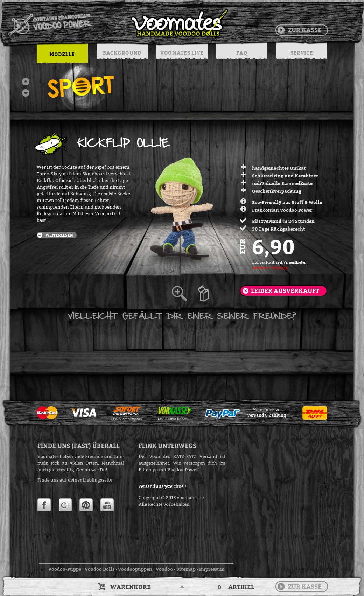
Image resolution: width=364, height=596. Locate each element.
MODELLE (62, 54)
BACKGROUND (122, 53)
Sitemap (186, 569)
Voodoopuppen (135, 569)
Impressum (212, 569)
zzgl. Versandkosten (291, 262)
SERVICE (302, 53)
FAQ (242, 53)
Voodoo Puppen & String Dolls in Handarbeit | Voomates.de (118, 23)
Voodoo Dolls (100, 569)
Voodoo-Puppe (65, 569)
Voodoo (164, 569)
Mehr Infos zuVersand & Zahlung (267, 413)
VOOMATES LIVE (182, 53)
